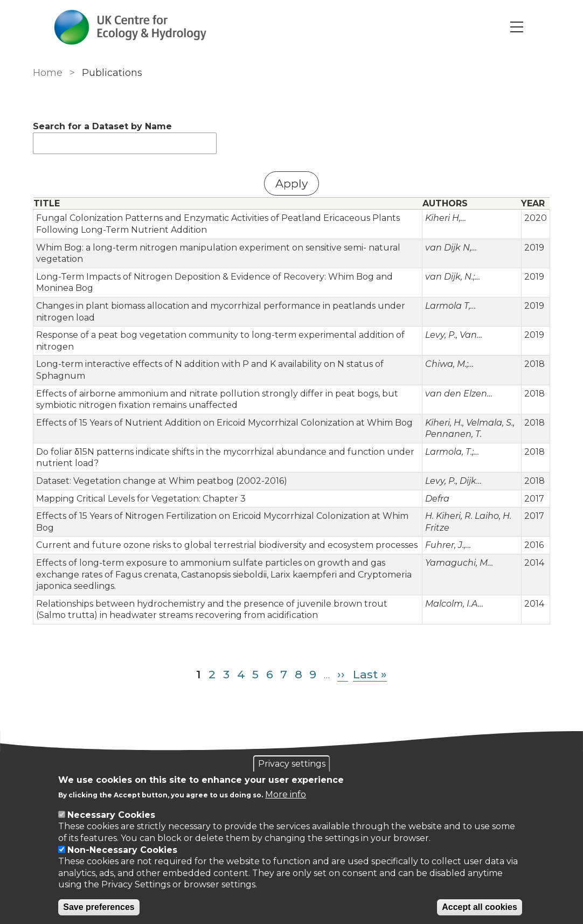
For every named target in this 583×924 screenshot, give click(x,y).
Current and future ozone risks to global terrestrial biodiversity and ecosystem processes (227, 545)
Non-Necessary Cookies (122, 850)
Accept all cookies (480, 907)
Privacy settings (292, 764)
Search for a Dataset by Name (102, 126)
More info (286, 794)
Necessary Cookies (111, 815)
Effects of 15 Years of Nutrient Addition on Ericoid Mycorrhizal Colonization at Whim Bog (224, 423)
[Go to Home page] (131, 27)
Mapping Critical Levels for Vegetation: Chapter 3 (141, 499)
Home (48, 73)
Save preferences (99, 907)
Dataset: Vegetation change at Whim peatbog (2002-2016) (162, 481)
